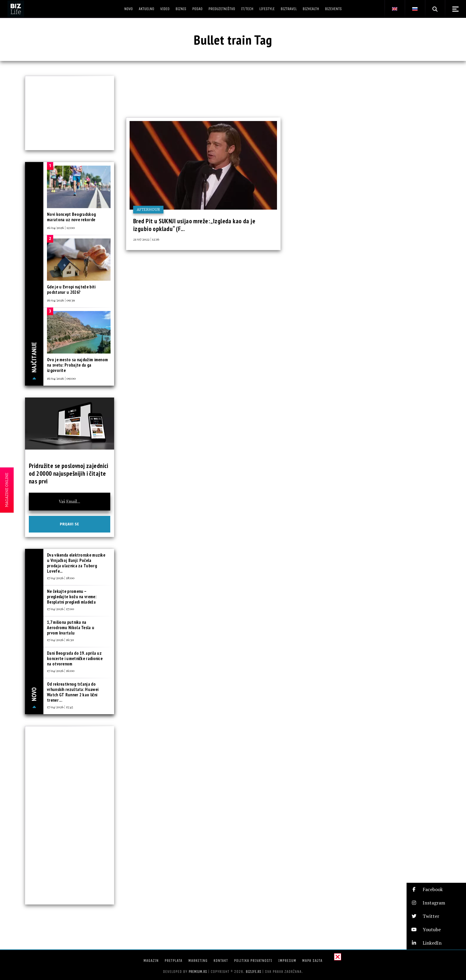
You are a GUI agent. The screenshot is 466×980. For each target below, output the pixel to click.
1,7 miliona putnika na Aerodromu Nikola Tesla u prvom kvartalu (71, 628)
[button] (436, 889)
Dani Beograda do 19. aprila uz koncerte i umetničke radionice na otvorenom (75, 658)
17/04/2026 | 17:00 (60, 609)
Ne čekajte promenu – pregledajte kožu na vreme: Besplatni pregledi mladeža (72, 597)
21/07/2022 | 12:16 (146, 239)
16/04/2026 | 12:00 (61, 227)
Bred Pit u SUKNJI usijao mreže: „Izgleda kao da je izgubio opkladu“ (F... (194, 225)
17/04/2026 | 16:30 (60, 640)
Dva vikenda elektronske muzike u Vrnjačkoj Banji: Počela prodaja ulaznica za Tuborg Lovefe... (76, 563)
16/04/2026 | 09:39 (61, 300)
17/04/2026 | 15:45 (60, 707)
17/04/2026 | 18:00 (61, 578)
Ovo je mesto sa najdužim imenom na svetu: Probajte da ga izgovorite (77, 365)
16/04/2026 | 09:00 (61, 378)
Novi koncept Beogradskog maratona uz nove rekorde (71, 217)
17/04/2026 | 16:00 (61, 670)
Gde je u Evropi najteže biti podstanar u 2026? (71, 289)
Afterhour (148, 209)
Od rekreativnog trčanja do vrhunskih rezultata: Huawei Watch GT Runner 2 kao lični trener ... (73, 692)
